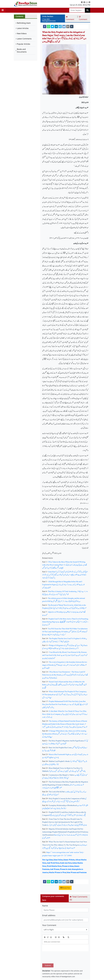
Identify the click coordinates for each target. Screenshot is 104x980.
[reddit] (64, 26)
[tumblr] (72, 26)
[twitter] (52, 26)
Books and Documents (22, 51)
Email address (49, 915)
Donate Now (65, 888)
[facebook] (45, 26)
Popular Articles (24, 44)
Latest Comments (24, 39)
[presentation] (59, 957)
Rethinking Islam (24, 23)
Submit (48, 965)
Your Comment (49, 925)
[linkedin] (56, 26)
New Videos (22, 33)
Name (45, 906)
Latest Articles (23, 28)
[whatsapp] (49, 26)
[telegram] (60, 26)
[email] (68, 26)
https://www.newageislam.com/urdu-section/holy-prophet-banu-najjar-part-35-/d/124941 (63, 854)
